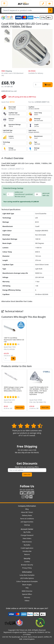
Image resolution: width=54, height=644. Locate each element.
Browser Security (27, 565)
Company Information (27, 506)
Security (27, 558)
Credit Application (27, 548)
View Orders (27, 538)
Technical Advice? (12, 311)
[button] (51, 341)
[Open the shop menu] (4, 3)
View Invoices (27, 542)
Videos (27, 601)
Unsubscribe (27, 551)
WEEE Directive (27, 591)
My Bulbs (27, 545)
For (5, 194)
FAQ (27, 588)
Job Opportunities (27, 522)
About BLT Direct (27, 512)
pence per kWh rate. (46, 194)
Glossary (27, 597)
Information (27, 572)
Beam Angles (27, 585)
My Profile (27, 532)
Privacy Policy (27, 568)
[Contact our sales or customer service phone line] (43, 3)
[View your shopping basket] (49, 3)
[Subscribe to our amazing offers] (27, 470)
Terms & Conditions (27, 519)
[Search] (50, 10)
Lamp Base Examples (27, 575)
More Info (20, 407)
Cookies (27, 562)
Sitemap (27, 525)
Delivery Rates (27, 515)
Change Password (27, 535)
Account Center (27, 529)
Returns (27, 554)
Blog (27, 509)
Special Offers (27, 594)
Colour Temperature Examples (27, 581)
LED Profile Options (27, 578)
